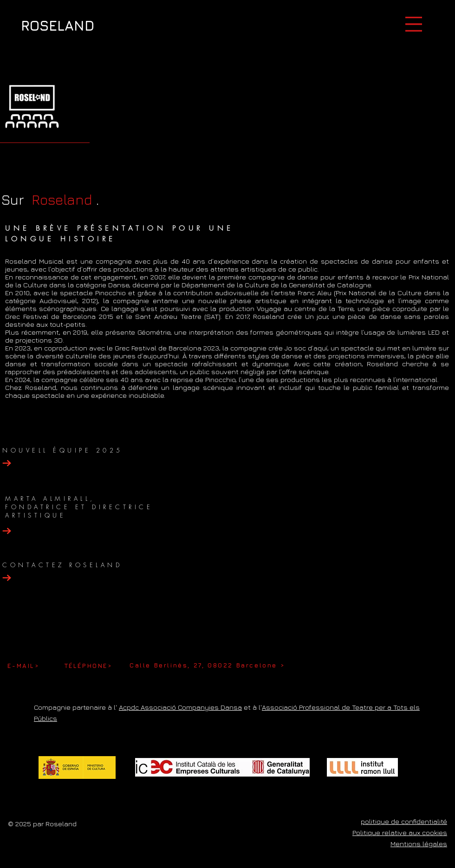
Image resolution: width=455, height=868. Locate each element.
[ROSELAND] (58, 25)
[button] (414, 24)
